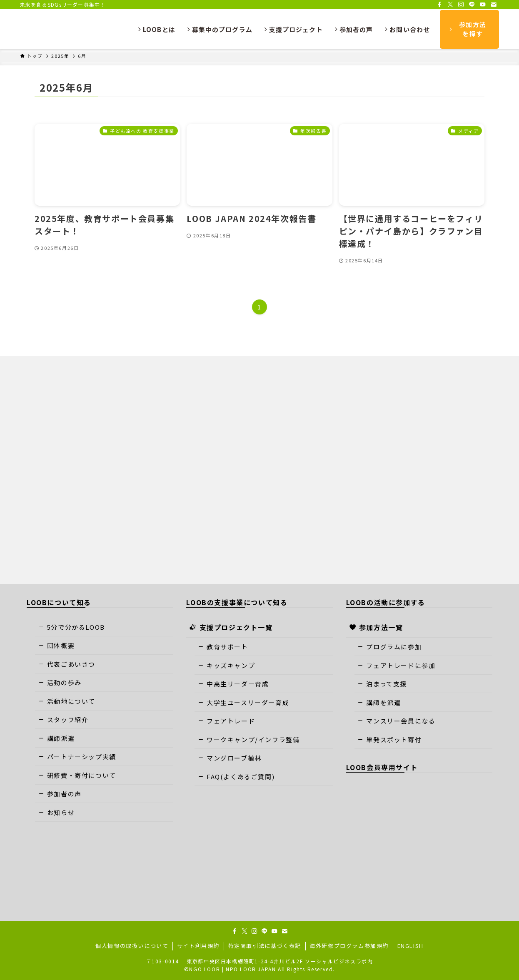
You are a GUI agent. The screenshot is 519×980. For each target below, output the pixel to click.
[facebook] (439, 5)
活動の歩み (60, 682)
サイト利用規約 (198, 946)
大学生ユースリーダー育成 (243, 702)
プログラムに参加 (389, 647)
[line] (472, 5)
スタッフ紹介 (64, 719)
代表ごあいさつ (67, 664)
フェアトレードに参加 (396, 665)
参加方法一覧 (376, 627)
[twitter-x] (450, 5)
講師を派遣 (379, 702)
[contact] (494, 5)
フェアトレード (226, 721)
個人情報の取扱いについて (132, 946)
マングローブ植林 (230, 758)
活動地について (67, 701)
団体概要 (57, 645)
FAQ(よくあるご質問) (236, 777)
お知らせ (57, 812)
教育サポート (223, 647)
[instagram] (461, 5)
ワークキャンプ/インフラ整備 (249, 739)
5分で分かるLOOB (72, 627)
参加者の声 (60, 794)
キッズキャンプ (226, 665)
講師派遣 (57, 738)
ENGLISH (410, 946)
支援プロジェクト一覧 (231, 627)
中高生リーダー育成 (233, 684)
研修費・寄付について (77, 775)
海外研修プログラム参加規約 (349, 946)
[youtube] (483, 5)
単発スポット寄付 (389, 739)
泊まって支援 (382, 684)
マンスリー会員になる (396, 721)
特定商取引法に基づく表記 (265, 946)
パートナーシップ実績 (77, 757)
